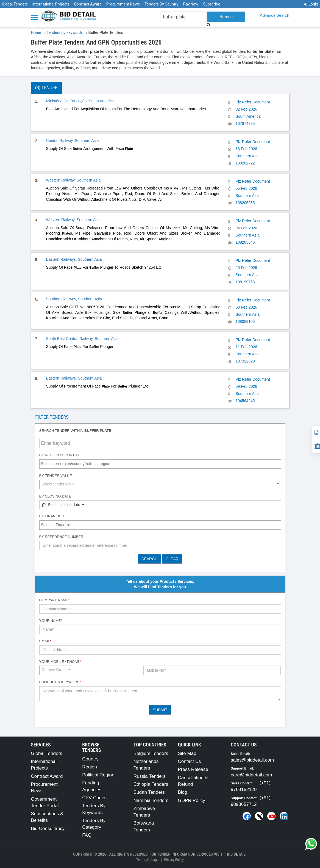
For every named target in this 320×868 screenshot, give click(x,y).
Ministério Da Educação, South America (80, 101)
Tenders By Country (162, 4)
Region (90, 767)
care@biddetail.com (251, 775)
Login (311, 4)
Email (45, 641)
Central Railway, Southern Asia (73, 141)
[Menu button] (36, 17)
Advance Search (275, 15)
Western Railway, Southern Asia (73, 180)
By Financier (52, 516)
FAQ (87, 835)
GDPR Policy (191, 800)
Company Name (55, 600)
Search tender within (75, 431)
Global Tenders (15, 4)
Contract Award (88, 4)
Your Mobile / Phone (60, 662)
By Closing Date (55, 496)
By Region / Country (59, 455)
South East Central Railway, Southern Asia (82, 339)
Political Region (98, 775)
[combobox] (160, 464)
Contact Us (189, 761)
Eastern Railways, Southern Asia (74, 259)
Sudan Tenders (149, 792)
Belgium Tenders (151, 753)
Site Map (187, 753)
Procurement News (123, 4)
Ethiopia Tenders (151, 784)
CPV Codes (94, 798)
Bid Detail (236, 854)
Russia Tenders (150, 776)
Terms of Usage (147, 860)
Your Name (51, 621)
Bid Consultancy (48, 829)
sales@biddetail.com (252, 760)
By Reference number (61, 537)
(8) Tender (46, 88)
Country (90, 759)
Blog (182, 792)
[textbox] (162, 464)
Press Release (193, 769)
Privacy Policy (174, 860)
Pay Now (191, 4)
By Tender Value (56, 476)
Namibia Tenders (151, 800)
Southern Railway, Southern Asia (74, 299)
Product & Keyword (60, 682)
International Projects (51, 4)
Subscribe (212, 4)
